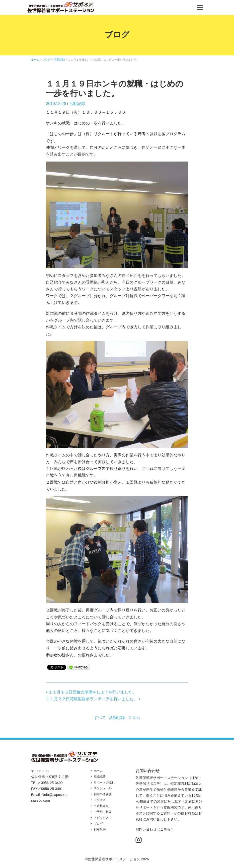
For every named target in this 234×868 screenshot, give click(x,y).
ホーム (98, 771)
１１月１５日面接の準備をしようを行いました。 (91, 692)
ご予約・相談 (103, 812)
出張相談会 (101, 806)
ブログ (98, 824)
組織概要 (100, 777)
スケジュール (103, 788)
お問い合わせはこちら (154, 829)
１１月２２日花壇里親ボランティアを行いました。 (93, 699)
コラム (134, 718)
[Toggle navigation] (200, 7)
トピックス (101, 818)
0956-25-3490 (52, 783)
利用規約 (100, 829)
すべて (100, 718)
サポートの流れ (104, 782)
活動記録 (77, 104)
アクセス (100, 800)
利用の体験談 (103, 794)
